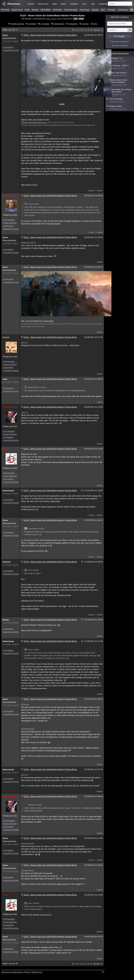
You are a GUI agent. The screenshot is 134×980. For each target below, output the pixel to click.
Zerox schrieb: (32, 204)
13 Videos (45, 24)
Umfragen (111, 10)
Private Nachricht (10, 223)
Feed (76, 19)
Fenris (5, 449)
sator (5, 379)
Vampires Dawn (120, 108)
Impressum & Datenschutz (12, 972)
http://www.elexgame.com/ (36, 122)
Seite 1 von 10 (10, 30)
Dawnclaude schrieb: (34, 529)
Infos (95, 24)
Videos (63, 4)
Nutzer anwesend (120, 17)
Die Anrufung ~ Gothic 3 (120, 67)
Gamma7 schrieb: (33, 805)
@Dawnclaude (27, 729)
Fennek (6, 337)
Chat (85, 4)
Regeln (27, 972)
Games (54, 19)
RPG (60, 19)
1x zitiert (91, 232)
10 (91, 30)
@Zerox (25, 343)
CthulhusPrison (10, 407)
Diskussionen (43, 4)
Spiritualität (57, 10)
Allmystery (14, 4)
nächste (97, 30)
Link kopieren (8, 47)
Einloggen (121, 36)
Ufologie (95, 10)
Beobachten (59, 24)
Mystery (35, 10)
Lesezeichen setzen (11, 50)
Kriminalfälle (46, 10)
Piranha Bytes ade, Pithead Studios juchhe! (120, 92)
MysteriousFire (9, 196)
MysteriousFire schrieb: (35, 387)
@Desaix (25, 704)
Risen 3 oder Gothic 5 (120, 74)
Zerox (5, 35)
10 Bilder (32, 24)
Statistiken (74, 4)
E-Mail (81, 19)
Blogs (55, 4)
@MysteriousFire (28, 243)
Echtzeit (31, 4)
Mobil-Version (37, 972)
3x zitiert (91, 191)
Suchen (85, 24)
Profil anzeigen (9, 220)
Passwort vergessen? (120, 42)
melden (100, 191)
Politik (27, 10)
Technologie (85, 10)
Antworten (73, 24)
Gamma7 (7, 562)
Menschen (5, 10)
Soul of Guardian (120, 100)
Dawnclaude (8, 491)
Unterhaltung (123, 10)
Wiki (93, 4)
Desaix (6, 620)
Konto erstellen (121, 46)
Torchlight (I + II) (120, 60)
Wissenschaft (17, 10)
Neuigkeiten (103, 4)
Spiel (48, 19)
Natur (103, 10)
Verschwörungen (71, 10)
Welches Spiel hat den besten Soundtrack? (120, 83)
